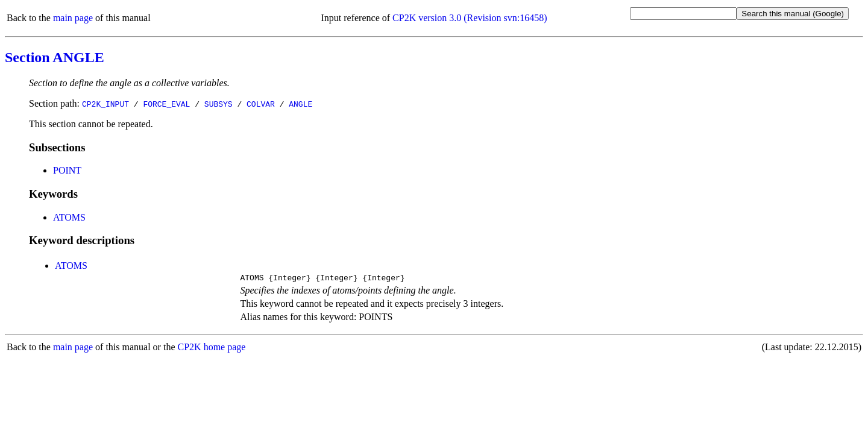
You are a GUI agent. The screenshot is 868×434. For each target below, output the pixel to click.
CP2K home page (212, 349)
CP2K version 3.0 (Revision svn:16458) (470, 18)
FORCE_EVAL (166, 104)
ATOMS (69, 217)
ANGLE (300, 104)
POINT (67, 170)
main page (73, 18)
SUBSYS (219, 104)
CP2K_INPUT (105, 104)
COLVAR (261, 104)
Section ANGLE (55, 57)
